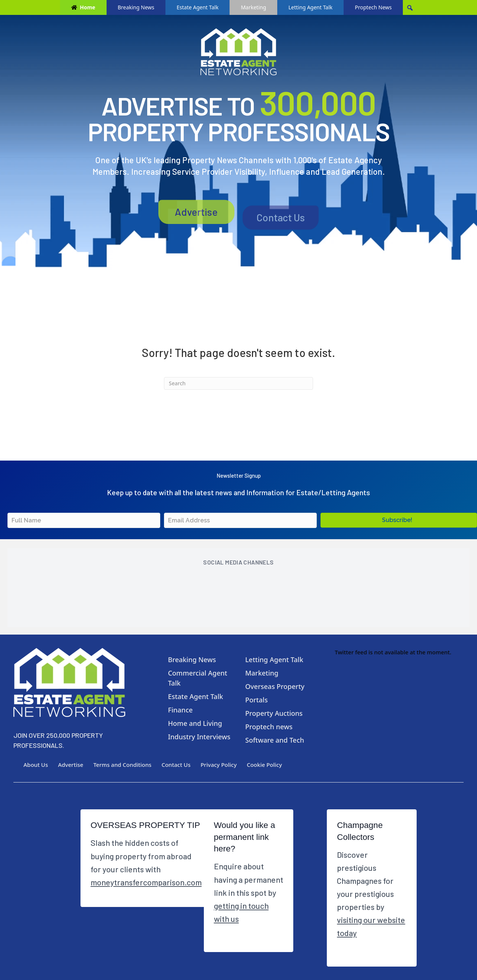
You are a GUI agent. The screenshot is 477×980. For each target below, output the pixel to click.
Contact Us (281, 228)
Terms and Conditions (122, 765)
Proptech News (373, 7)
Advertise (196, 228)
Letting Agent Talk (310, 7)
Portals (256, 700)
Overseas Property (275, 686)
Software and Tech (275, 740)
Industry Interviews (199, 737)
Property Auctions (274, 713)
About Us (36, 765)
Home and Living (195, 723)
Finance (180, 710)
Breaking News (136, 7)
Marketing (253, 7)
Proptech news (269, 727)
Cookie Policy (264, 765)
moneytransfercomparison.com (146, 882)
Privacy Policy (219, 765)
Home (87, 7)
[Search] (238, 383)
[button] (399, 520)
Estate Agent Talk (198, 7)
